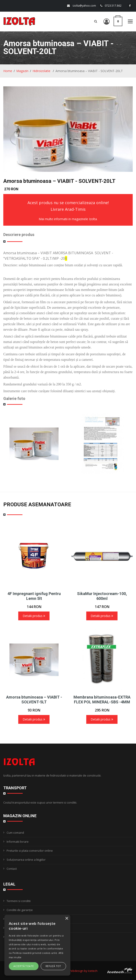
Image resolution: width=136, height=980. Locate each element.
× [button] (67, 919)
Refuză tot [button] (53, 966)
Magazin (22, 71)
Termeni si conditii (19, 901)
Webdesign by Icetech (83, 971)
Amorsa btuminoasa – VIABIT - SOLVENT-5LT (34, 700)
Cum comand (15, 833)
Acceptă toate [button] (24, 966)
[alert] (37, 945)
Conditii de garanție (20, 910)
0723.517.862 (113, 6)
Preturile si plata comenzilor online (30, 851)
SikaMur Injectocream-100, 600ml (102, 596)
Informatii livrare (18, 842)
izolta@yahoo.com (84, 6)
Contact (12, 869)
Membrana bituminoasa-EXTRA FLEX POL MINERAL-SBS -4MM (102, 700)
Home (8, 71)
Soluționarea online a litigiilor (26, 860)
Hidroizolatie (42, 71)
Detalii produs (34, 616)
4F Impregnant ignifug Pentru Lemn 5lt (34, 596)
